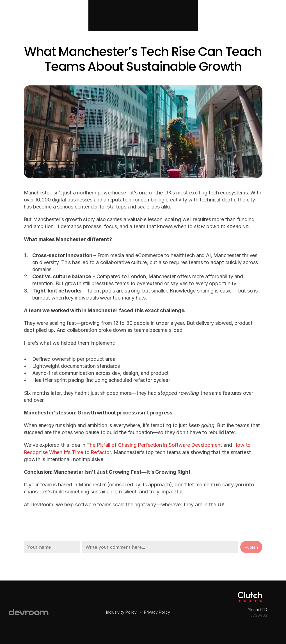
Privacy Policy (157, 612)
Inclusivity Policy (121, 612)
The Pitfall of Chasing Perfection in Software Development (154, 445)
